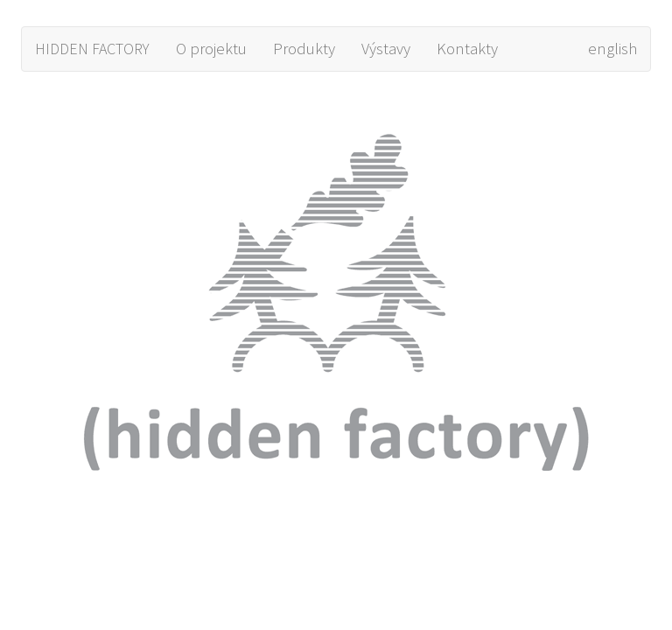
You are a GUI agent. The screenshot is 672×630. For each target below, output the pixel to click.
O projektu (211, 49)
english (612, 49)
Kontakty (467, 49)
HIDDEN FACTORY (92, 49)
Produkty (304, 49)
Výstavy (386, 49)
